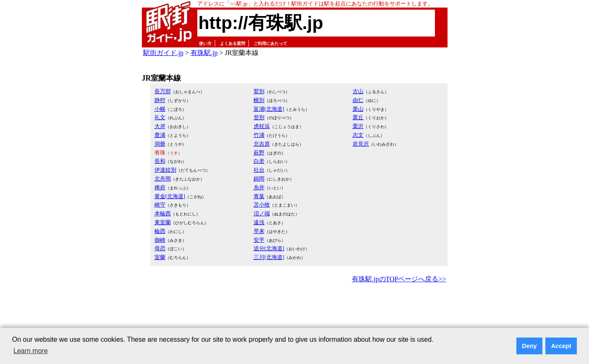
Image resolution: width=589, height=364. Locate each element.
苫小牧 (262, 205)
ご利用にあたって (270, 43)
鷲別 (259, 91)
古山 (358, 91)
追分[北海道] (269, 248)
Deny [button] (529, 346)
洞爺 (160, 144)
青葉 (259, 196)
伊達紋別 (165, 170)
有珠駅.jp (204, 53)
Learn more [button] (31, 351)
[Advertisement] (295, 308)
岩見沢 (361, 144)
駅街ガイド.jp (163, 53)
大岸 (160, 126)
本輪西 (163, 213)
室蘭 (160, 257)
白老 (259, 161)
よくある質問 (233, 43)
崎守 (160, 205)
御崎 (160, 240)
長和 (160, 161)
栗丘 (358, 117)
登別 (259, 117)
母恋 (160, 248)
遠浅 (259, 222)
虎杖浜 (262, 126)
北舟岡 (163, 179)
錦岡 (259, 179)
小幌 (160, 109)
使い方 (205, 43)
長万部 (163, 91)
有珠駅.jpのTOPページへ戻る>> (399, 279)
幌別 (259, 100)
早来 (259, 231)
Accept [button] (561, 346)
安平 (259, 240)
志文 (358, 135)
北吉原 (262, 144)
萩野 (259, 153)
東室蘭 (163, 222)
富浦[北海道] (269, 109)
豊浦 (160, 135)
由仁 (358, 100)
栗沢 (358, 126)
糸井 (259, 187)
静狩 (160, 100)
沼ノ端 (262, 213)
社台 (259, 170)
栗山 (358, 109)
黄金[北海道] (170, 196)
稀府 (160, 187)
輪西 (160, 231)
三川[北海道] (269, 257)
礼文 (160, 117)
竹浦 (259, 135)
